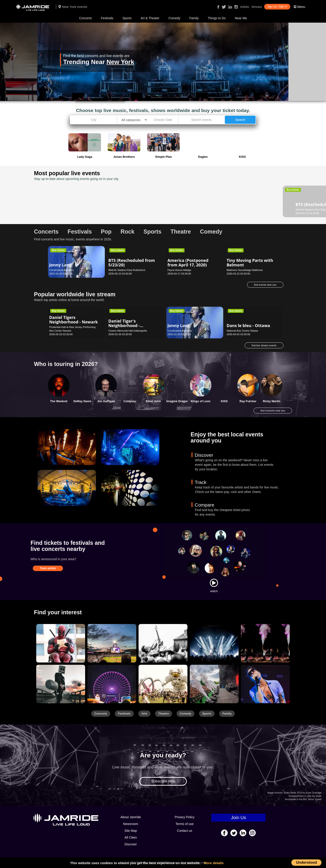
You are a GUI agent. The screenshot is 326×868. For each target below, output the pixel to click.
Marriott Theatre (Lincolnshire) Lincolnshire (192, 210)
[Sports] (112, 643)
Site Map (131, 831)
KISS (224, 401)
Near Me (241, 18)
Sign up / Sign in (277, 7)
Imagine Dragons (178, 401)
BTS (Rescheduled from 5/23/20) (72, 202)
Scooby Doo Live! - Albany (245, 202)
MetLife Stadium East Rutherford (67, 210)
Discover (131, 844)
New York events (73, 7)
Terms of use (185, 824)
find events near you (265, 285)
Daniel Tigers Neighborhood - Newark (73, 320)
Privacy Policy (185, 817)
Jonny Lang (60, 265)
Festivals (107, 18)
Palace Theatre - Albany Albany (244, 210)
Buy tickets (58, 190)
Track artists (48, 568)
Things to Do (217, 18)
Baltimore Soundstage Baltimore (245, 270)
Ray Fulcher (248, 401)
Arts (144, 714)
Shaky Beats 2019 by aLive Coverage (303, 793)
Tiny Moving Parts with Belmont (250, 263)
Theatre (164, 714)
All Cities (131, 837)
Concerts (85, 18)
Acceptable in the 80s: (296, 799)
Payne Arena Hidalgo (179, 270)
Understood (306, 862)
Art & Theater (150, 18)
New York (120, 62)
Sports (127, 18)
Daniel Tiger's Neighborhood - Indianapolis (124, 325)
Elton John (153, 401)
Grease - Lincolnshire (189, 204)
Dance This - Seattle (128, 204)
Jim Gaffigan (106, 401)
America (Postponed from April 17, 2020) (188, 263)
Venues (257, 7)
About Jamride (131, 817)
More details (214, 863)
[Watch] (214, 583)
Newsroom (131, 824)
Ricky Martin (272, 401)
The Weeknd (59, 401)
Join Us (239, 818)
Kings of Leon (201, 401)
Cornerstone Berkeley (61, 270)
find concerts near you (273, 411)
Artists (245, 7)
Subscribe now (163, 781)
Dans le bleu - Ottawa (248, 325)
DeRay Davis (82, 401)
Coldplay (130, 401)
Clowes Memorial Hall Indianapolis (128, 331)
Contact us (185, 831)
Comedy (174, 18)
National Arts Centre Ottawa (242, 331)
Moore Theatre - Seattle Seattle (126, 210)
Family (194, 18)
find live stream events (264, 345)
